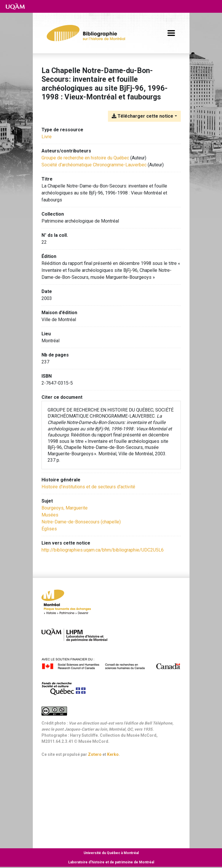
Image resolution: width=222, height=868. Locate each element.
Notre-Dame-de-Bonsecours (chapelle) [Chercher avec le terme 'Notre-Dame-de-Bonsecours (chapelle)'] (81, 522)
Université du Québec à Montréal (111, 853)
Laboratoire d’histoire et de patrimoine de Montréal (111, 862)
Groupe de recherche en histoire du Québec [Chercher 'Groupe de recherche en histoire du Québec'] (85, 158)
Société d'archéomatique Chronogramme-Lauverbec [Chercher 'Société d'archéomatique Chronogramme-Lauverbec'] (94, 165)
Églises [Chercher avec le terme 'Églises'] (49, 529)
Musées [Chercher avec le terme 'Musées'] (50, 515)
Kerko (113, 754)
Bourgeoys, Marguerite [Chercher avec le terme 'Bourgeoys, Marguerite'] (65, 508)
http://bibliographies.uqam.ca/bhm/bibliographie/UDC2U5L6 (103, 550)
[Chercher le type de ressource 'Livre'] (47, 137)
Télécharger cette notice (142, 116)
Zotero (95, 754)
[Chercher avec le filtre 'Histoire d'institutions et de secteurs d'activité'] (88, 487)
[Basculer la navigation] (171, 33)
